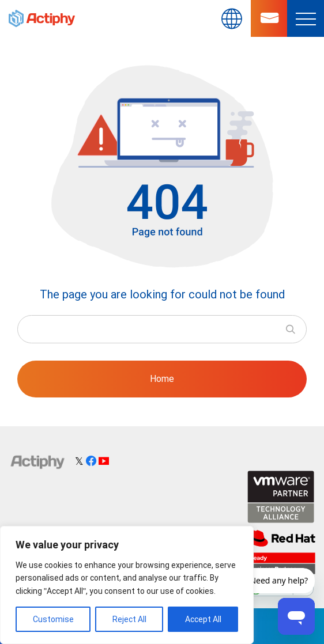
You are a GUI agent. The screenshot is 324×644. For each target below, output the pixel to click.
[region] (127, 585)
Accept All (203, 619)
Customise (53, 619)
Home (162, 379)
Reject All (129, 619)
